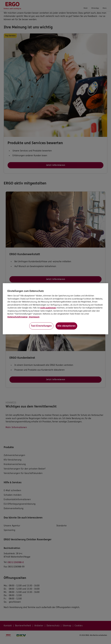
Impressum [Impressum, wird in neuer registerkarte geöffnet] (34, 317)
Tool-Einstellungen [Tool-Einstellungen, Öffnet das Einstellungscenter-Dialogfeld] (41, 326)
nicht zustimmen (48, 308)
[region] (55, 309)
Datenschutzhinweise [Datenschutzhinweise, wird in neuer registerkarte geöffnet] (17, 317)
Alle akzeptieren (66, 326)
